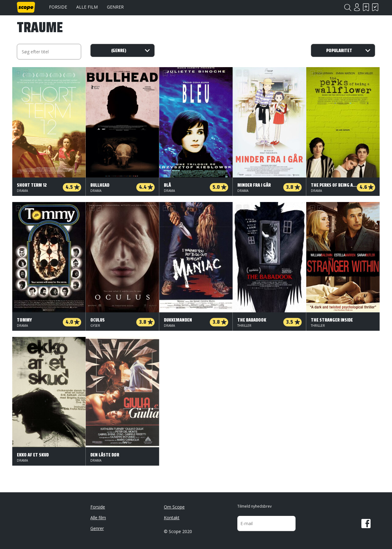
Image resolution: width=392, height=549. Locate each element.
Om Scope (174, 507)
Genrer (115, 7)
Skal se (366, 7)
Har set (375, 7)
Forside (58, 7)
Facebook (366, 524)
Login (357, 7)
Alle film (87, 7)
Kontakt (172, 518)
